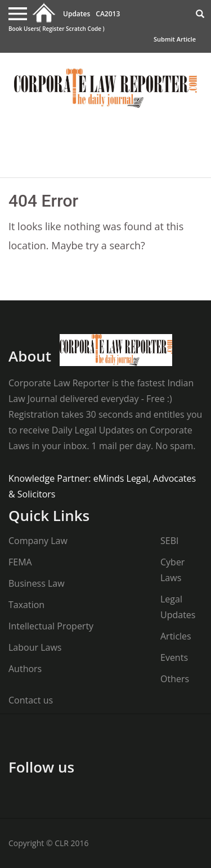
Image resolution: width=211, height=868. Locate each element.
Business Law (37, 583)
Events (174, 657)
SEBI (169, 541)
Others (175, 679)
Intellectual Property (51, 626)
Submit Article (175, 39)
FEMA (20, 562)
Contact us (31, 700)
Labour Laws (35, 647)
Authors (25, 669)
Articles (176, 636)
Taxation (26, 605)
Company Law (38, 541)
